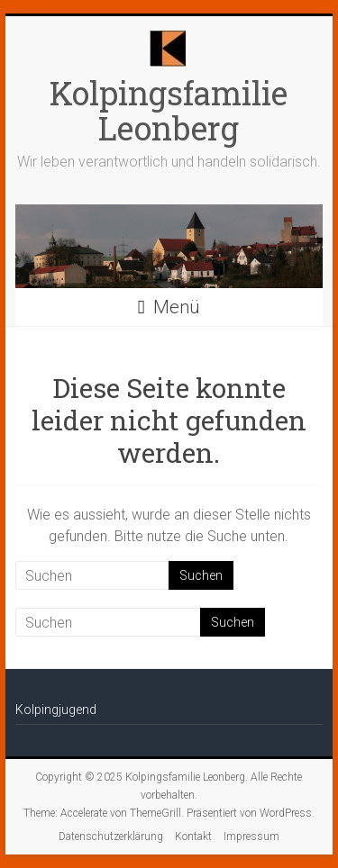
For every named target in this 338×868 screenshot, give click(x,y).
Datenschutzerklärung (111, 836)
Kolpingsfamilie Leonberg (169, 110)
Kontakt (193, 836)
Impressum (251, 836)
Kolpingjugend (56, 710)
